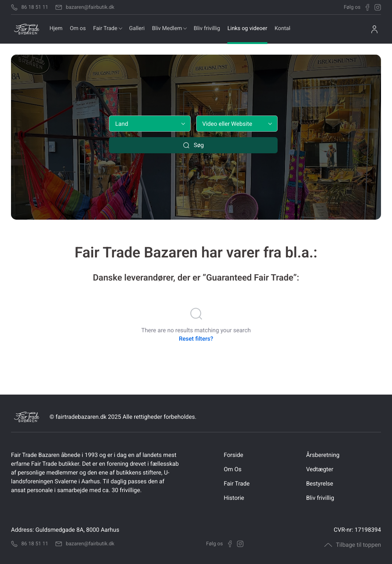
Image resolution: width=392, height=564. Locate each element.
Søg (193, 145)
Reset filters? (196, 339)
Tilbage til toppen (353, 545)
